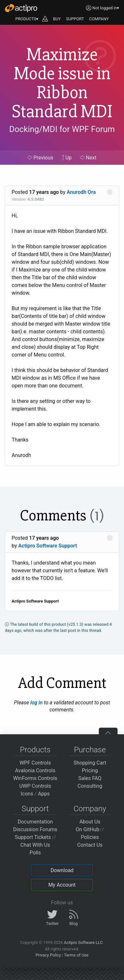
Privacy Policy (48, 955)
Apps (44, 794)
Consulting (90, 786)
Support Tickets (35, 837)
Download (62, 870)
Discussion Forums (35, 829)
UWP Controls (35, 786)
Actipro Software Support (47, 546)
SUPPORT (75, 19)
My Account (62, 885)
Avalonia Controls (35, 771)
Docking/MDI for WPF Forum (62, 129)
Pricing (90, 771)
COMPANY (99, 19)
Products (35, 750)
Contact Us (90, 845)
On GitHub (90, 829)
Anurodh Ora (81, 192)
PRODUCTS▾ (27, 19)
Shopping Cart (90, 763)
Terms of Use (76, 955)
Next (88, 158)
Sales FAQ (90, 778)
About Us (90, 822)
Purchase (90, 750)
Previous (40, 158)
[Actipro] (21, 8)
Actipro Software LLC (83, 942)
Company (90, 809)
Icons (27, 794)
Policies (90, 837)
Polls (35, 853)
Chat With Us (35, 845)
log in (36, 703)
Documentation (35, 822)
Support (35, 809)
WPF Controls (35, 763)
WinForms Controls (35, 778)
